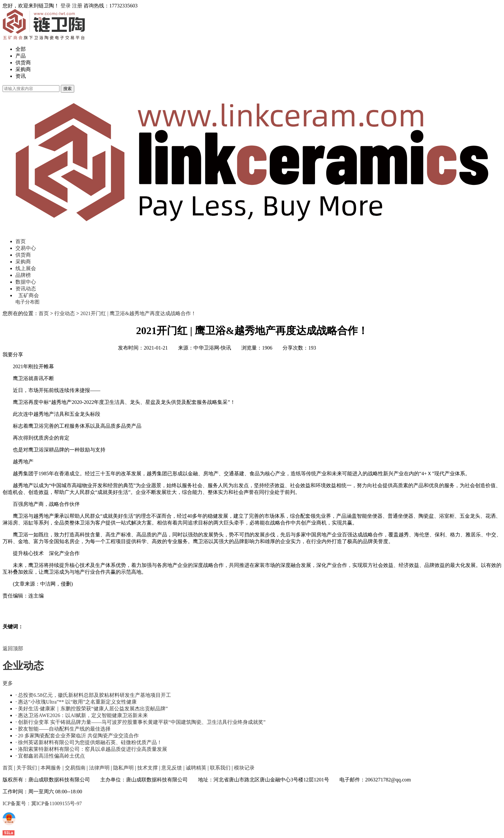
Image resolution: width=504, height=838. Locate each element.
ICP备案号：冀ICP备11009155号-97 (42, 803)
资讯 (21, 76)
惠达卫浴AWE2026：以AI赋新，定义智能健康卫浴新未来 (83, 715)
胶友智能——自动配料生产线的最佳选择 (64, 729)
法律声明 (99, 768)
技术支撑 (148, 768)
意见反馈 (172, 768)
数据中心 (26, 282)
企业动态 (23, 666)
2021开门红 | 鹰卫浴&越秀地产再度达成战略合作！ (138, 313)
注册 (77, 6)
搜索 (67, 89)
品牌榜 (23, 275)
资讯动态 (26, 289)
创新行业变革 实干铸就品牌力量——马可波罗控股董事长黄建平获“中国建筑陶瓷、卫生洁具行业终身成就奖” (142, 722)
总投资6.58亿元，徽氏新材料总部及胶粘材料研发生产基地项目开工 (94, 695)
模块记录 (244, 768)
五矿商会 (29, 295)
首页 (21, 241)
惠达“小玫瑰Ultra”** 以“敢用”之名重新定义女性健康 (77, 702)
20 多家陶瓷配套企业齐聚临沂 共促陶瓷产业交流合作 (78, 736)
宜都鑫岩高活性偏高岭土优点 (51, 756)
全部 (21, 49)
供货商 (23, 63)
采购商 (23, 69)
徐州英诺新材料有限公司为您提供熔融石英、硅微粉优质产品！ (90, 742)
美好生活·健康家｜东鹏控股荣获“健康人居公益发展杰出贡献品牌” (93, 709)
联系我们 (220, 768)
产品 (21, 56)
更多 (8, 683)
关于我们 (27, 768)
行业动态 (65, 313)
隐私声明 (123, 768)
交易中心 (26, 248)
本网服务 (51, 768)
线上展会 (26, 268)
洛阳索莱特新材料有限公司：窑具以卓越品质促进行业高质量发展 (93, 749)
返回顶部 (13, 648)
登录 (66, 6)
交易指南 (75, 768)
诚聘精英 (196, 768)
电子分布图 (27, 302)
